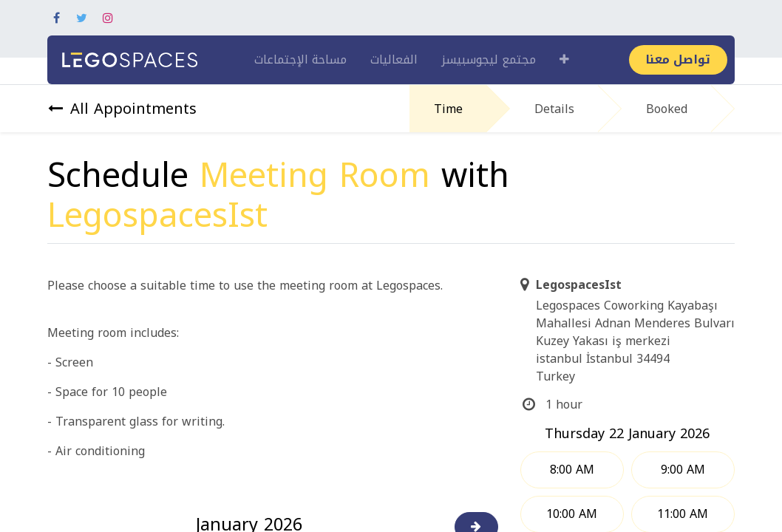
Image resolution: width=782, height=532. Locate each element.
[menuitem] (300, 60)
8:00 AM (572, 470)
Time (448, 109)
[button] (564, 60)
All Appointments (122, 109)
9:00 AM (683, 470)
